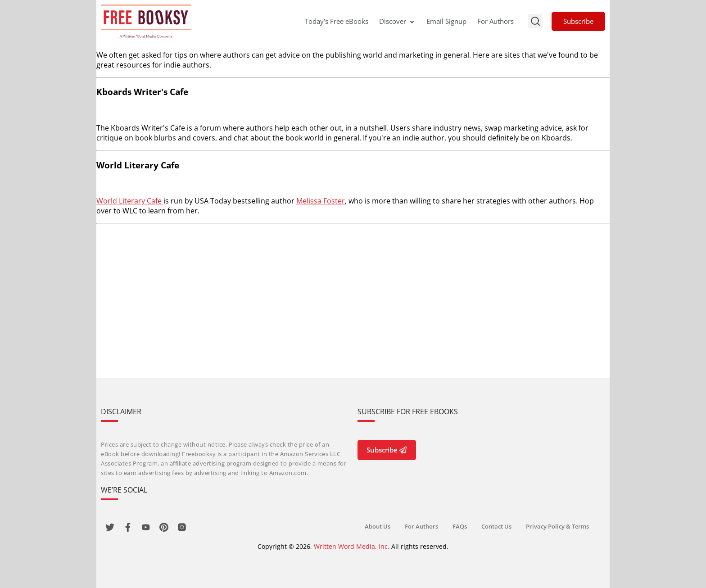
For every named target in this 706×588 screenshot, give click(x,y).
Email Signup (446, 21)
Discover (397, 21)
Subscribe (578, 21)
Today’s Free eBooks (337, 21)
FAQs (460, 526)
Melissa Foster (321, 201)
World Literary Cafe (130, 201)
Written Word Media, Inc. (352, 546)
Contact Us (496, 526)
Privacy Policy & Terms (557, 526)
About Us (378, 526)
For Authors (496, 21)
